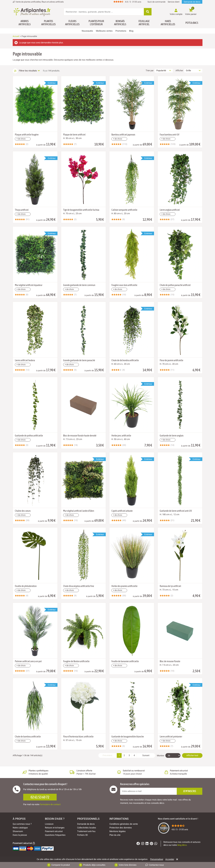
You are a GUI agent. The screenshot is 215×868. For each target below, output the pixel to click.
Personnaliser (157, 859)
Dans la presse (20, 835)
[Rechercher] (148, 12)
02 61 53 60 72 (40, 797)
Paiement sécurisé (54, 831)
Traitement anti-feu (86, 831)
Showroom (18, 831)
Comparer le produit (58, 865)
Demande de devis (192, 2)
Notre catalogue (20, 828)
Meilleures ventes (104, 31)
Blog (131, 31)
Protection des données (121, 828)
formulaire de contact (50, 804)
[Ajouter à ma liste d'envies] (17, 84)
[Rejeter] (176, 859)
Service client (174, 2)
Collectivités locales (87, 828)
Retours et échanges (55, 828)
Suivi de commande (156, 2)
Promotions (121, 31)
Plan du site (115, 835)
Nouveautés (87, 31)
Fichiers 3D (83, 835)
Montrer (161, 756)
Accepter (170, 859)
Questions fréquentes (55, 835)
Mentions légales (118, 831)
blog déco (182, 845)
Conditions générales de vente (124, 824)
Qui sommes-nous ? (22, 824)
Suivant (146, 755)
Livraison (49, 824)
